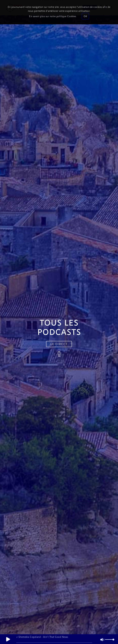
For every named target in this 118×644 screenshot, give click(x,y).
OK (85, 16)
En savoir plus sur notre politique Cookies (53, 16)
